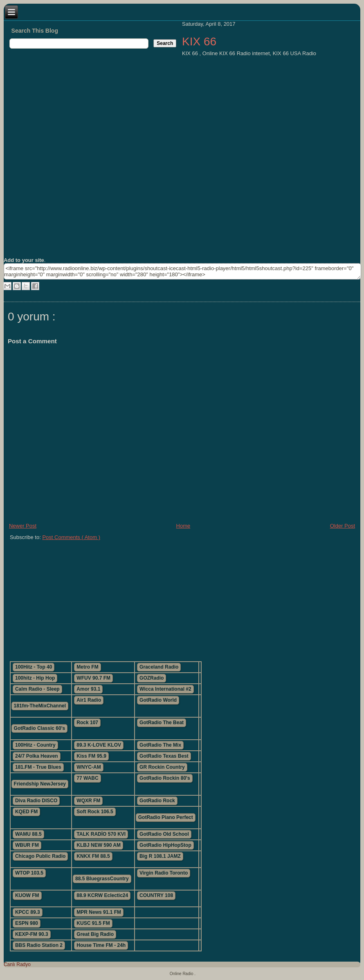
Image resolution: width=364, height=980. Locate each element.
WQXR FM (88, 801)
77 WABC (87, 778)
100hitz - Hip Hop (35, 678)
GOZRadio (152, 678)
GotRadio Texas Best (164, 756)
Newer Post (23, 526)
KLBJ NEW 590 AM (99, 845)
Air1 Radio (89, 700)
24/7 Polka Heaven (37, 756)
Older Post (343, 526)
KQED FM (26, 812)
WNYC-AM (89, 767)
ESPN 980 (27, 923)
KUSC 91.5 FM (93, 923)
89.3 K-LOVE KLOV (99, 745)
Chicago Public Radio (40, 856)
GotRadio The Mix (160, 745)
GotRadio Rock (157, 801)
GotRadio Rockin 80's (165, 778)
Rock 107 (87, 723)
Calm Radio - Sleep (37, 689)
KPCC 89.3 (28, 912)
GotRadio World (158, 700)
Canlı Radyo (17, 964)
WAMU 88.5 (28, 834)
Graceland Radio (159, 667)
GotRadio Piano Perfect (166, 817)
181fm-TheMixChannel (40, 706)
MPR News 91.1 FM (99, 912)
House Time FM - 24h (101, 945)
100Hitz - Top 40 (34, 667)
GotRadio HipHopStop (165, 845)
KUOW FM (27, 895)
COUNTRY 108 (156, 895)
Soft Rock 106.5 (95, 812)
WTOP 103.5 (29, 873)
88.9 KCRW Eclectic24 (102, 895)
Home (183, 526)
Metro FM (87, 667)
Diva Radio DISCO (36, 801)
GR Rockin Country (162, 767)
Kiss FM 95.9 (91, 756)
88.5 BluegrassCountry (102, 879)
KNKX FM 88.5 (93, 856)
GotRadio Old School (164, 834)
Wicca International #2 (165, 689)
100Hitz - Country (35, 745)
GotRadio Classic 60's (40, 728)
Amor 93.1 (88, 689)
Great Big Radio (95, 934)
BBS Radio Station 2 (39, 945)
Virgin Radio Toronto (164, 873)
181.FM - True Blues (38, 767)
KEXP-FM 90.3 (32, 934)
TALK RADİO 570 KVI (101, 834)
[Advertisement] (143, 597)
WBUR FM (27, 845)
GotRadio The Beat (162, 723)
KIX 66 (199, 41)
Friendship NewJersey (40, 784)
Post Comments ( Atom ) (71, 537)
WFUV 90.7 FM (93, 678)
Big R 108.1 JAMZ (160, 856)
